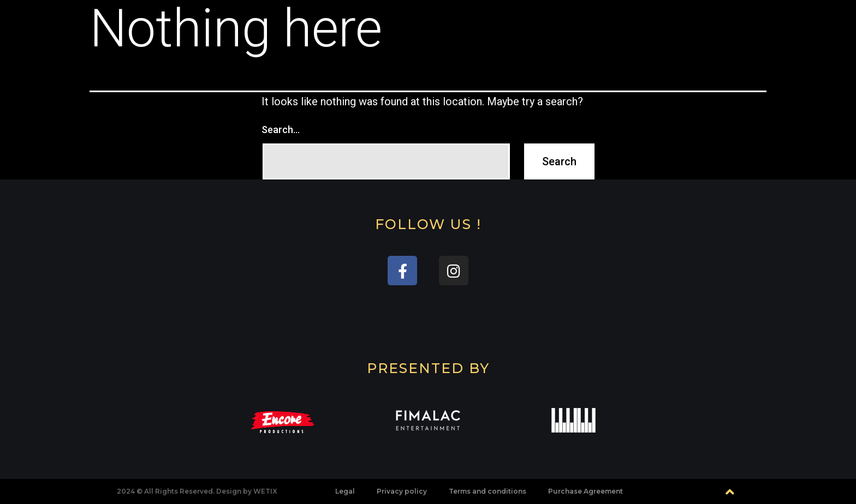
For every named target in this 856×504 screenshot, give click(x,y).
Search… (281, 130)
